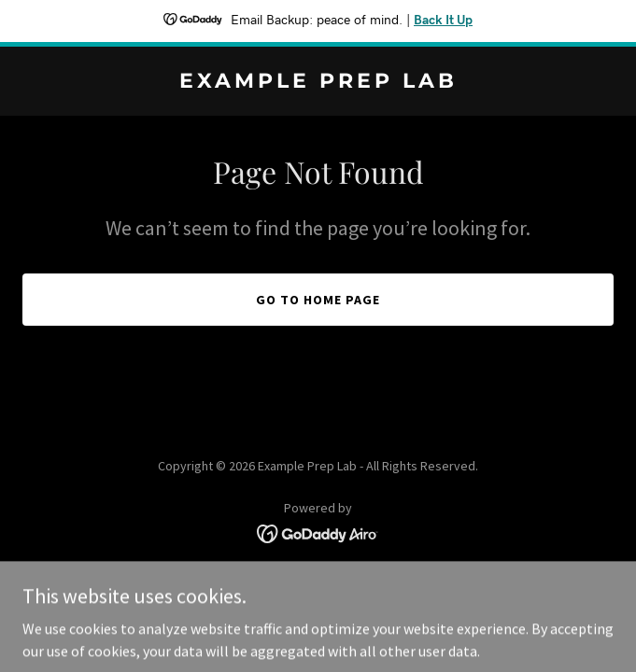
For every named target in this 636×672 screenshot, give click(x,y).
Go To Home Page (318, 300)
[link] (318, 82)
